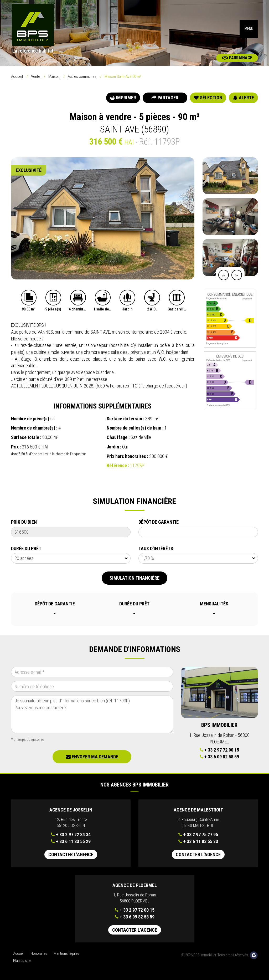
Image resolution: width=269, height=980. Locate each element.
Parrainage (237, 58)
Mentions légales (66, 954)
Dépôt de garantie (159, 522)
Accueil (17, 76)
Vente (36, 76)
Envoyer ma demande (92, 757)
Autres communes (82, 76)
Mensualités (214, 604)
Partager (165, 98)
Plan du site (22, 961)
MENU (249, 29)
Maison (54, 76)
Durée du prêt (26, 548)
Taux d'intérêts (156, 548)
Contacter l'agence (71, 854)
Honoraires (39, 954)
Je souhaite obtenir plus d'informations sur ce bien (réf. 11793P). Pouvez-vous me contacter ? (92, 714)
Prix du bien (24, 522)
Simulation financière (134, 578)
